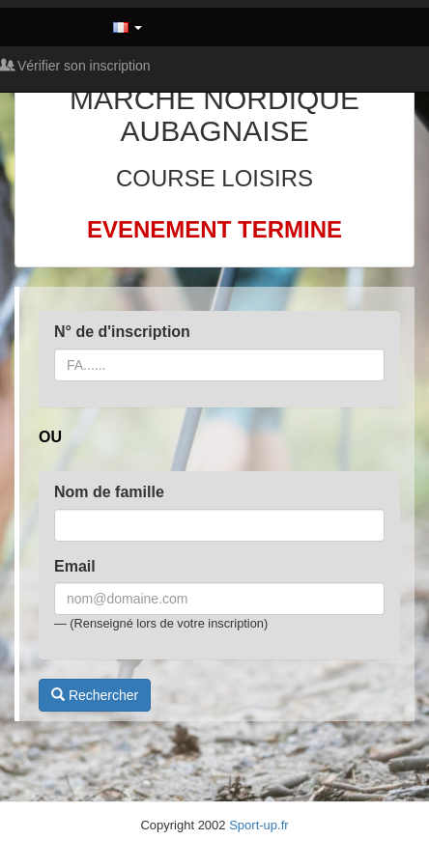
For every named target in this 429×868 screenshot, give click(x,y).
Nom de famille (109, 492)
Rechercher (95, 695)
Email (75, 566)
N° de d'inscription (122, 332)
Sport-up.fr (258, 825)
